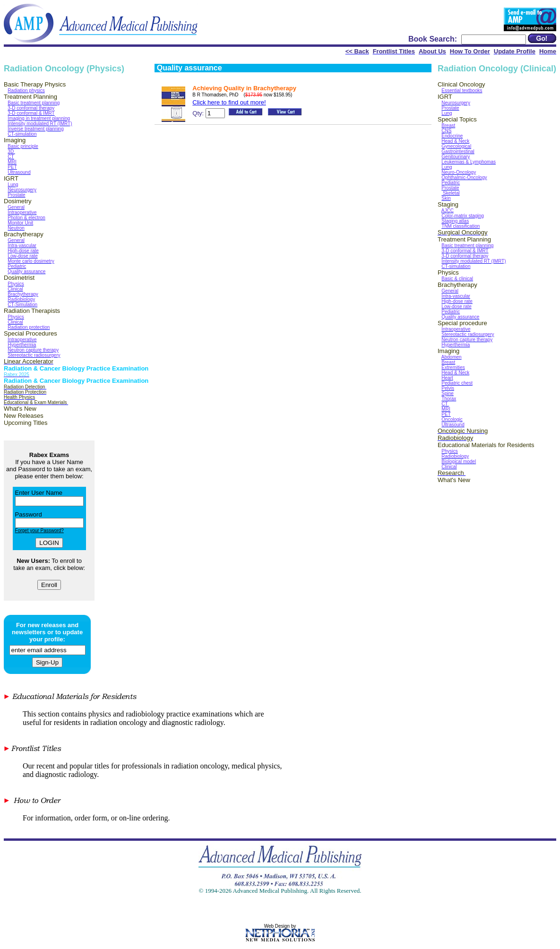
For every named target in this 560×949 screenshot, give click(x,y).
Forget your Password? (39, 531)
